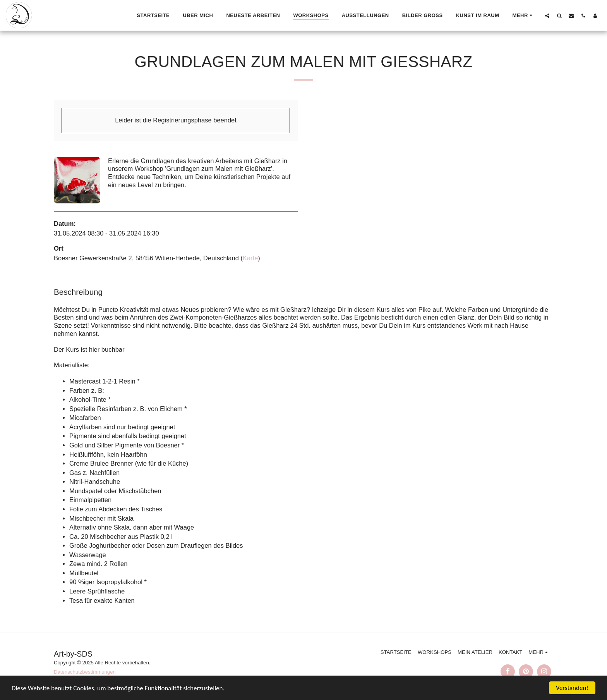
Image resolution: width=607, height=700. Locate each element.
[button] (547, 15)
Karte (250, 258)
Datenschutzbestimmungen (85, 672)
